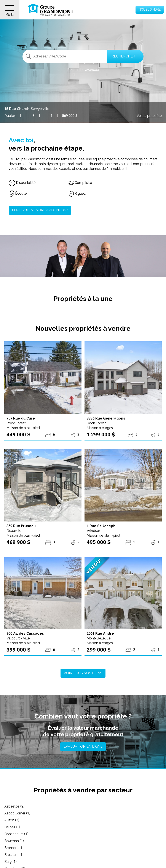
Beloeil (91, 813)
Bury (10, 834)
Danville (13, 855)
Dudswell (93, 862)
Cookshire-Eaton (20, 848)
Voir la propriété (149, 116)
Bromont (14, 827)
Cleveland (93, 834)
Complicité (80, 183)
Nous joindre (150, 10)
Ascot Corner (96, 806)
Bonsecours (16, 820)
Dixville (91, 855)
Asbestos (14, 806)
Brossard (93, 827)
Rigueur (77, 193)
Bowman (93, 820)
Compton (93, 841)
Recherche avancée (83, 70)
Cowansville (95, 848)
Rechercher (123, 56)
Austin (12, 813)
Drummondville (19, 862)
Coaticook (15, 841)
